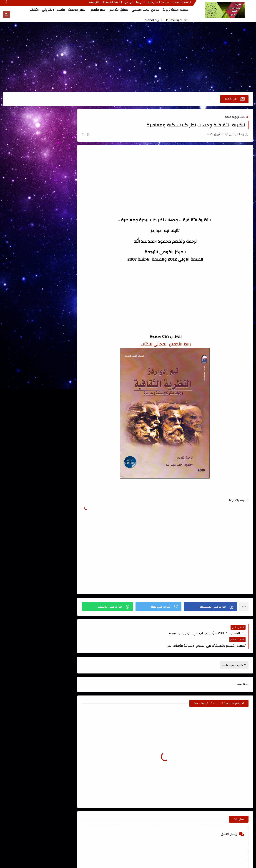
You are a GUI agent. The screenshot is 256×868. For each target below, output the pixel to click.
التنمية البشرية (56, 227)
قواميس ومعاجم (56, 296)
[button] (211, 607)
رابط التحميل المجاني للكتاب (166, 344)
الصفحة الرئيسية (181, 4)
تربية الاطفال (56, 271)
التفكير (34, 10)
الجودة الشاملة (23, 227)
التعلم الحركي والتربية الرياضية (23, 199)
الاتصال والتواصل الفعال (56, 168)
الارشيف (94, 4)
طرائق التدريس (118, 10)
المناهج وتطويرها (23, 253)
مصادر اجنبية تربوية (176, 10)
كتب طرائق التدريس (23, 309)
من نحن (129, 4)
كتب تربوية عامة (235, 117)
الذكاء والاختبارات (23, 240)
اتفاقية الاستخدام (112, 4)
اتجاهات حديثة (56, 129)
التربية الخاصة (154, 20)
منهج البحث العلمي (56, 335)
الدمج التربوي (56, 240)
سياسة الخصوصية (159, 4)
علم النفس (98, 10)
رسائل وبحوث (77, 10)
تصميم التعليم (23, 271)
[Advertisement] (128, 57)
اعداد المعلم (56, 153)
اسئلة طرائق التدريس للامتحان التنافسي (23, 135)
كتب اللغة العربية (23, 296)
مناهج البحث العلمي (146, 10)
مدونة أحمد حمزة (53, 375)
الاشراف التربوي (56, 184)
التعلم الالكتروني (53, 10)
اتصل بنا (141, 4)
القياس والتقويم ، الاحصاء (56, 256)
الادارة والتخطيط (177, 20)
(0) (88, 134)
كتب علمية (56, 322)
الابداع (23, 153)
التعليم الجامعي (56, 215)
